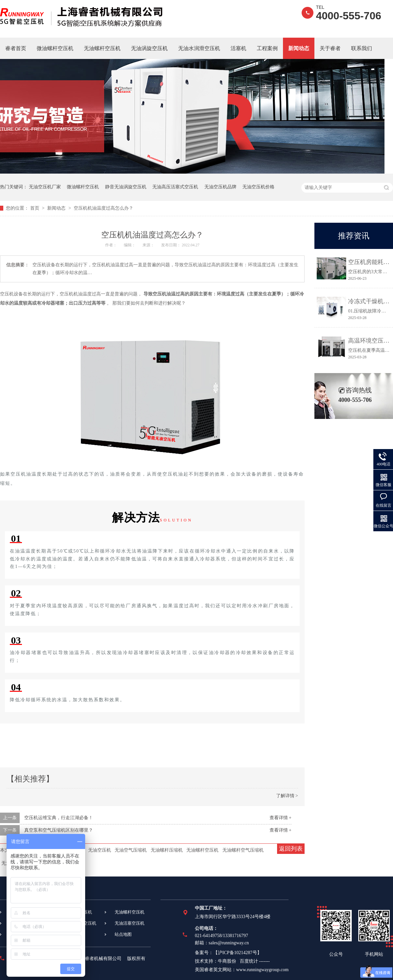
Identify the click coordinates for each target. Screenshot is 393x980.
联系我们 (362, 48)
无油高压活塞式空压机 (175, 187)
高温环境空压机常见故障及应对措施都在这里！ (369, 341)
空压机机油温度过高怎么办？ (103, 208)
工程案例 (267, 48)
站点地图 (123, 934)
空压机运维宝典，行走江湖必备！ (59, 818)
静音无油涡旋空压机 (126, 187)
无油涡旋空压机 (149, 48)
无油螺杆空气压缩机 (243, 850)
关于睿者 (330, 48)
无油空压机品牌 (220, 187)
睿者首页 (16, 48)
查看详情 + (281, 818)
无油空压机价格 (258, 187)
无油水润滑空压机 (199, 48)
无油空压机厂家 (45, 187)
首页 (35, 208)
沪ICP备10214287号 (237, 953)
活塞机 (238, 48)
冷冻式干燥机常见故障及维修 (369, 301)
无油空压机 (100, 850)
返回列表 (291, 849)
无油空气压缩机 (131, 850)
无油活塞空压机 (130, 923)
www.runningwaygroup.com (262, 970)
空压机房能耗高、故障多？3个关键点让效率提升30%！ (369, 262)
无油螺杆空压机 (102, 48)
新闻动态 (299, 48)
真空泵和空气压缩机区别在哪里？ (59, 830)
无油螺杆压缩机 (167, 850)
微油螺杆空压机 (55, 48)
